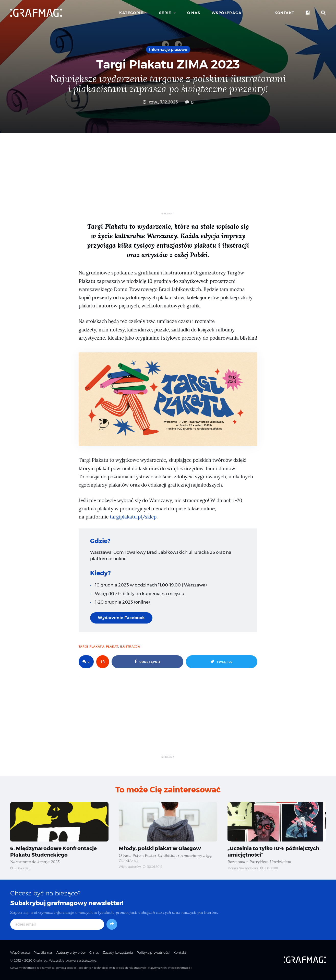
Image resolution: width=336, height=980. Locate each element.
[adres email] (57, 924)
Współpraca (227, 13)
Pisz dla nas (43, 952)
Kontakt (284, 13)
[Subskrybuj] (112, 924)
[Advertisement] (168, 176)
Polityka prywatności (153, 952)
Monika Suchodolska (243, 868)
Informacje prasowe (168, 49)
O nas (194, 13)
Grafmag (40, 960)
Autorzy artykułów (71, 952)
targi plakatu (91, 647)
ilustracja (130, 647)
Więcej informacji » (180, 968)
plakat (112, 647)
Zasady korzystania (118, 952)
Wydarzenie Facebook (121, 618)
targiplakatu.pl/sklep (133, 517)
